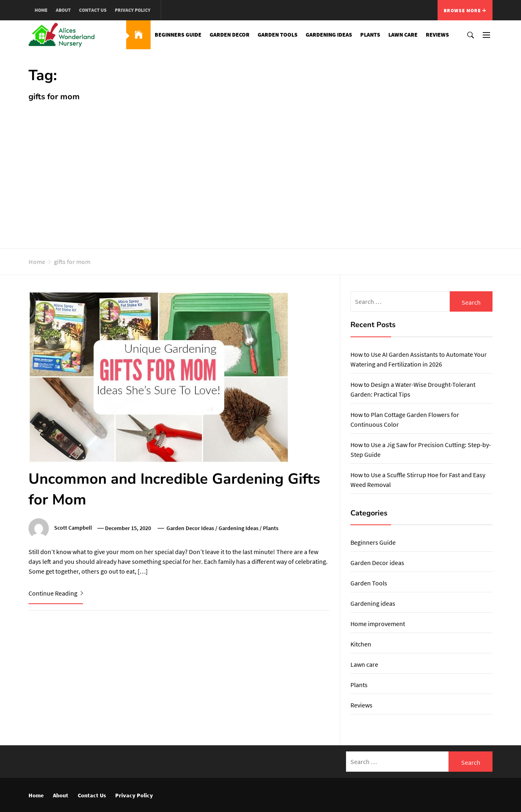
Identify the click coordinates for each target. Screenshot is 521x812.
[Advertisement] (260, 171)
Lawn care (403, 35)
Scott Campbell (73, 528)
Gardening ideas (329, 35)
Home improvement (378, 624)
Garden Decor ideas (190, 528)
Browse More (465, 10)
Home (41, 10)
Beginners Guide (178, 35)
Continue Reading (56, 593)
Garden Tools (278, 35)
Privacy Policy (133, 10)
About (63, 10)
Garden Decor (230, 35)
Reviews (437, 35)
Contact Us (93, 10)
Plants (370, 35)
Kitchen (361, 644)
